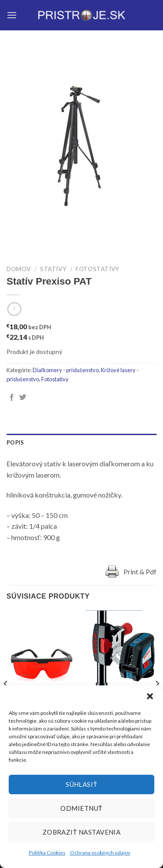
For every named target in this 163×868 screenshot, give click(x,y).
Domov (19, 269)
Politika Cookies (47, 853)
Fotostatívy (98, 269)
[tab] (81, 442)
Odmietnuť (81, 808)
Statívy (53, 269)
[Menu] (12, 15)
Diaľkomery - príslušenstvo (66, 370)
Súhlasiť (81, 784)
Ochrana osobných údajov (100, 853)
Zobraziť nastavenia (82, 832)
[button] (150, 696)
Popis (15, 442)
